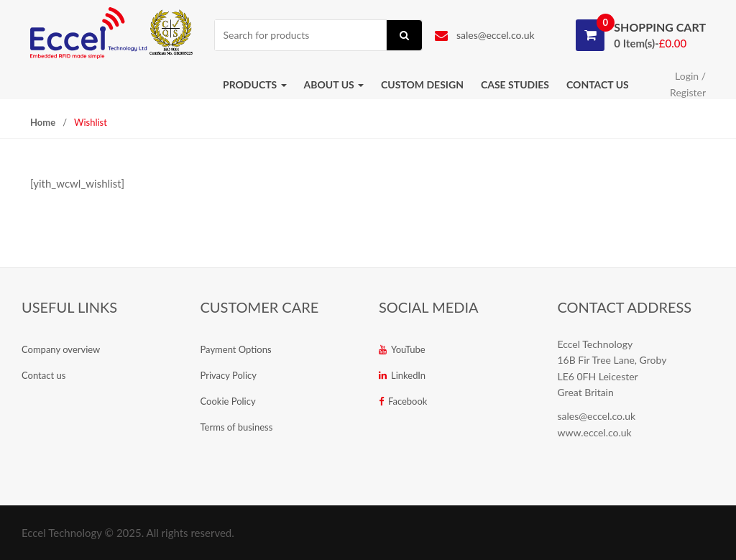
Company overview (61, 349)
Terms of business (237, 427)
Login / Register (688, 84)
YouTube (402, 349)
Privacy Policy (229, 375)
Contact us (598, 84)
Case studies (515, 84)
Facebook (403, 401)
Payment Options (236, 349)
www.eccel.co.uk (595, 432)
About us (334, 84)
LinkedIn (402, 375)
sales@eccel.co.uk (484, 35)
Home (43, 122)
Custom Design (422, 84)
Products (255, 84)
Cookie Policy (228, 401)
